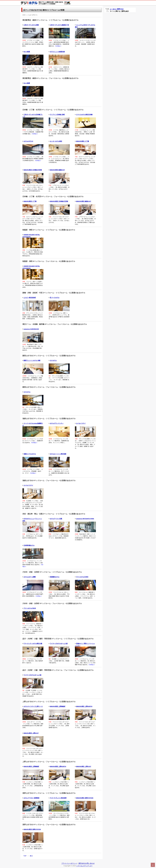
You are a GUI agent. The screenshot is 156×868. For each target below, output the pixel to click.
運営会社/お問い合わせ (87, 863)
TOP (25, 856)
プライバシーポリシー (69, 863)
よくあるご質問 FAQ (117, 9)
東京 (31, 856)
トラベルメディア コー (84, 866)
